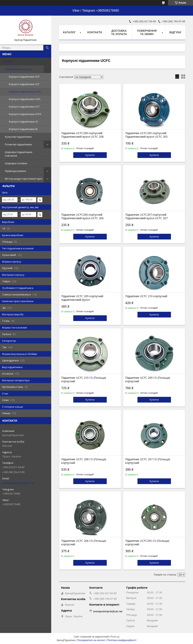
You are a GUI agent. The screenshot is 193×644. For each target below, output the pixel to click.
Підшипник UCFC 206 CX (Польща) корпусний (84, 543)
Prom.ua (115, 637)
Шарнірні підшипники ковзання (19, 154)
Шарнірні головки (16, 163)
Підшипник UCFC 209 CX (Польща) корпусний (148, 380)
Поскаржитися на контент (91, 640)
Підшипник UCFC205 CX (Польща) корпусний (147, 543)
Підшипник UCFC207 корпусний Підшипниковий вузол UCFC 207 (146, 216)
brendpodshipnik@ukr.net (18, 483)
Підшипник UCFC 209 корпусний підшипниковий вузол (82, 298)
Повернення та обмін (147, 32)
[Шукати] (47, 48)
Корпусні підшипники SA (23, 129)
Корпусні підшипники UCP (24, 77)
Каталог (7, 61)
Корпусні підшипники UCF (24, 84)
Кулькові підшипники (18, 137)
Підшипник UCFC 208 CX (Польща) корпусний (84, 461)
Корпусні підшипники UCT (24, 107)
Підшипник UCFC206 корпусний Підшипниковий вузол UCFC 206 (82, 216)
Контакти (95, 32)
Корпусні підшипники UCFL (25, 99)
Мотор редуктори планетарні (24, 179)
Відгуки (175, 32)
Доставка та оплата (119, 32)
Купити (90, 155)
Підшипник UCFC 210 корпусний (146, 296)
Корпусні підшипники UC (24, 122)
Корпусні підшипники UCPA (25, 114)
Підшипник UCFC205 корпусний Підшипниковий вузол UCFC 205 (146, 135)
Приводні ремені (15, 171)
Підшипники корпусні (18, 69)
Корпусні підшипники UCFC (25, 92)
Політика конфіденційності (122, 640)
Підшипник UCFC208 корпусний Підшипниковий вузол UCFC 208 (82, 135)
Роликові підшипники (18, 144)
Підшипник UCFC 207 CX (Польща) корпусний (148, 461)
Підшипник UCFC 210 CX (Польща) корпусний (84, 380)
